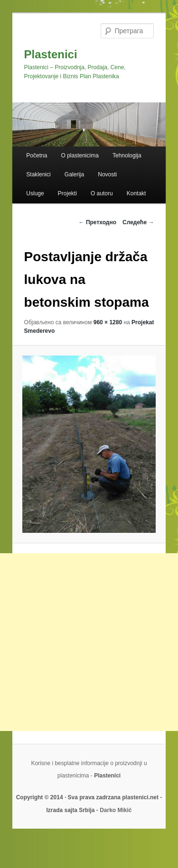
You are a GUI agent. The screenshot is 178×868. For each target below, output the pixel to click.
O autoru (102, 193)
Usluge (35, 193)
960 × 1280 (108, 322)
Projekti (67, 193)
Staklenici (38, 174)
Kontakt (136, 193)
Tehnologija (127, 155)
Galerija (74, 174)
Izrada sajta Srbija (70, 810)
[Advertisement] (89, 642)
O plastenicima (80, 155)
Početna (37, 155)
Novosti (107, 174)
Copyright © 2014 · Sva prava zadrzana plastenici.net (88, 797)
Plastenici (51, 54)
